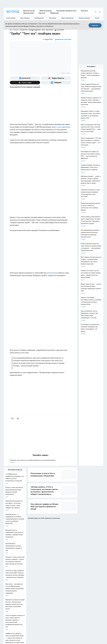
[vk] (12, 418)
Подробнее (88, 635)
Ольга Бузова (52, 273)
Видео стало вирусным (61, 127)
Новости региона (46, 11)
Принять (95, 25)
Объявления (54, 13)
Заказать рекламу (84, 18)
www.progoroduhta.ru (17, 602)
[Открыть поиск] (95, 12)
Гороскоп (42, 13)
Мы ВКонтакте (39, 18)
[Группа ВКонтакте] (25, 78)
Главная (6, 597)
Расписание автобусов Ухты (66, 11)
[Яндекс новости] (56, 78)
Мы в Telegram (25, 18)
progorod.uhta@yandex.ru (10, 612)
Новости (28, 597)
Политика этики (29, 593)
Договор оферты (30, 591)
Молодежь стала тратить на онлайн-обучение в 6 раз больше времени (40, 461)
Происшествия (29, 13)
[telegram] (18, 418)
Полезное (84, 11)
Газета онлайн (11, 18)
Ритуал (97, 18)
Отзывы (27, 595)
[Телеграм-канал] (56, 83)
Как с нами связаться (9, 595)
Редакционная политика (53, 593)
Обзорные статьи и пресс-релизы (12, 591)
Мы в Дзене (53, 18)
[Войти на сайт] (100, 12)
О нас (49, 595)
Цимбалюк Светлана (63, 39)
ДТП (48, 591)
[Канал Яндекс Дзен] (25, 83)
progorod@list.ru (40, 609)
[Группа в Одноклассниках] (84, 584)
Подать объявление (68, 18)
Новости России (29, 11)
